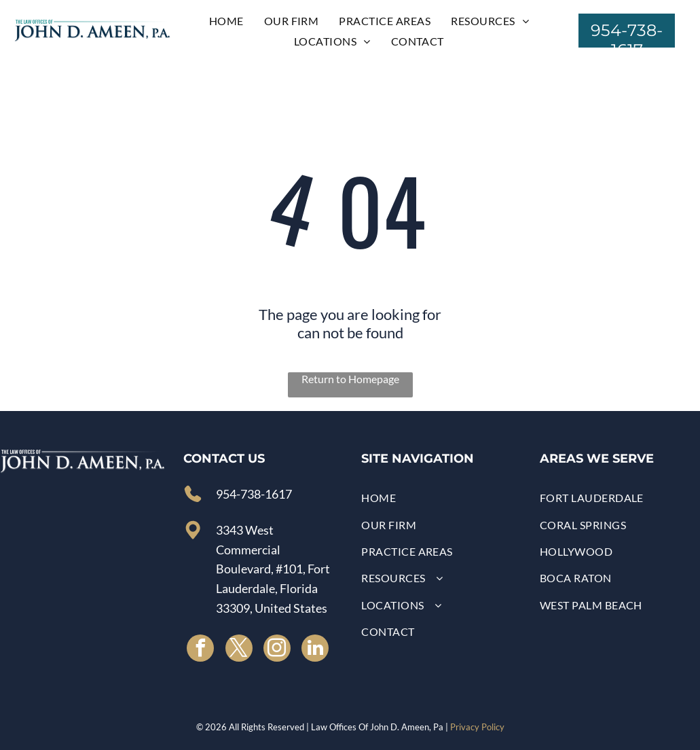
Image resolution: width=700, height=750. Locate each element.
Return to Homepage (350, 379)
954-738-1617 (254, 494)
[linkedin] (315, 650)
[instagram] (277, 650)
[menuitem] (226, 21)
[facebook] (200, 650)
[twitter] (239, 650)
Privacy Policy (477, 727)
